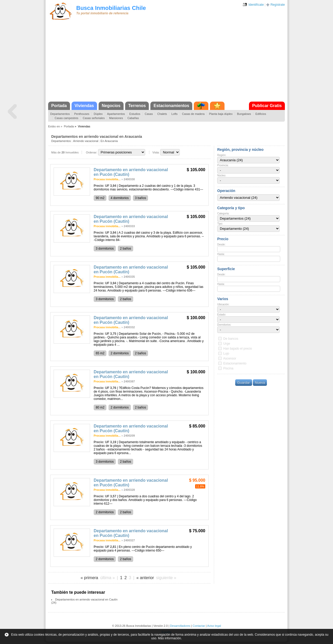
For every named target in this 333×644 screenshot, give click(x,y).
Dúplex (98, 114)
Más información (169, 638)
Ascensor (230, 358)
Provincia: (223, 165)
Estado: (222, 315)
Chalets (162, 114)
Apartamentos (116, 114)
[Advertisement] (166, 63)
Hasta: (221, 254)
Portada (59, 106)
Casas (149, 114)
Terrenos (137, 106)
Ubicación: (223, 304)
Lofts (175, 114)
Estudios (135, 114)
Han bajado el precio (238, 349)
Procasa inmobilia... (107, 179)
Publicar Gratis (267, 106)
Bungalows (244, 114)
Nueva (260, 383)
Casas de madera (193, 114)
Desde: (221, 244)
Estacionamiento (235, 363)
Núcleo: (222, 175)
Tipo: (220, 224)
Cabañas (133, 118)
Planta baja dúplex (221, 114)
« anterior (145, 578)
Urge (227, 344)
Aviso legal (214, 626)
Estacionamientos (171, 106)
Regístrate (278, 5)
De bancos (231, 339)
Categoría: (223, 213)
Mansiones (116, 118)
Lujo (226, 354)
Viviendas (84, 106)
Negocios (111, 106)
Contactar (199, 626)
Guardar (244, 383)
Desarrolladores (180, 626)
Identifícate (256, 5)
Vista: (156, 152)
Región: (222, 155)
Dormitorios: (224, 325)
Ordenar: (91, 152)
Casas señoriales (94, 118)
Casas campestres (66, 118)
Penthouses (82, 114)
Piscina (228, 368)
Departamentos (60, 114)
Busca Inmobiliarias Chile (111, 8)
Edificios (261, 114)
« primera (89, 578)
